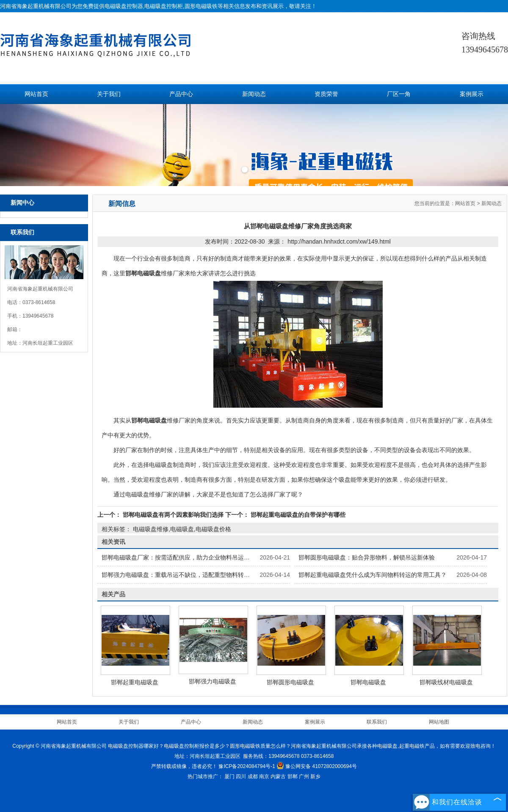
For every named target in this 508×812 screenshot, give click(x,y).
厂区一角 (399, 94)
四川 (241, 776)
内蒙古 (278, 776)
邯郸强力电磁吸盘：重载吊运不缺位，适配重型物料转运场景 (182, 575)
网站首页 (36, 94)
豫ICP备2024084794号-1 (247, 766)
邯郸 (293, 776)
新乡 (315, 776)
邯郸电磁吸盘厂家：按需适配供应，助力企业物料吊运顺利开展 (185, 557)
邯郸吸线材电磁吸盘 (446, 682)
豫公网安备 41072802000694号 (317, 766)
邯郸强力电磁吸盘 (213, 681)
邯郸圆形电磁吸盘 (290, 682)
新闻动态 (254, 94)
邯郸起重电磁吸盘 (135, 682)
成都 (253, 776)
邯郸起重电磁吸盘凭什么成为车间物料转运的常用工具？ (373, 575)
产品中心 (181, 94)
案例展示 (472, 94)
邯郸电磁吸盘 (368, 682)
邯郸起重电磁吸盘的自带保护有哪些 (297, 515)
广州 (304, 776)
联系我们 (377, 722)
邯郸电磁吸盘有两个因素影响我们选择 (173, 515)
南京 (264, 776)
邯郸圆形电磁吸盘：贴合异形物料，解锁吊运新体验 (367, 557)
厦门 (229, 776)
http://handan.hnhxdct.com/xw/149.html (339, 241)
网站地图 (439, 722)
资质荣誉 (326, 94)
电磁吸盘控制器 (124, 6)
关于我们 (109, 94)
